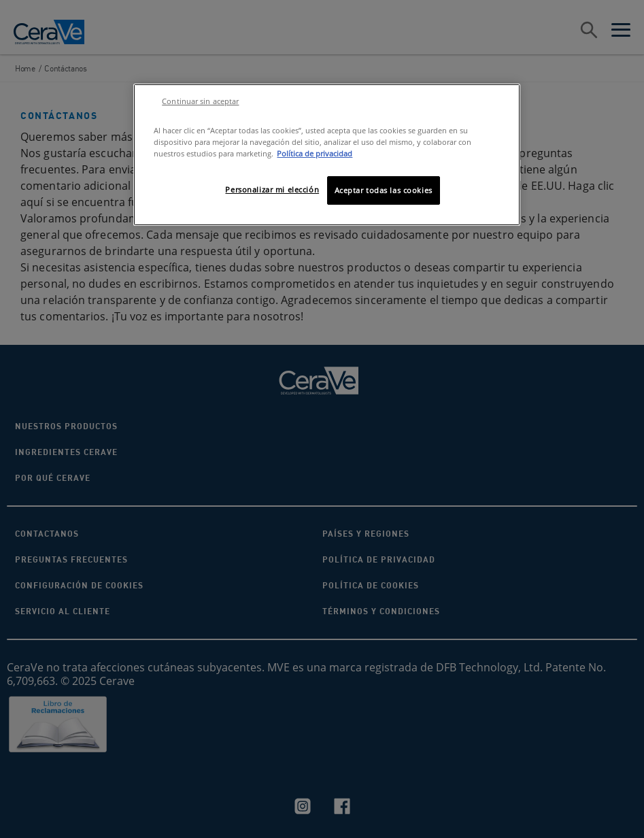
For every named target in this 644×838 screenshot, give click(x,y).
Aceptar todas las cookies (384, 190)
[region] (326, 155)
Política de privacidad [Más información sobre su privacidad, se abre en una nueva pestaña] (315, 153)
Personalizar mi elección (272, 189)
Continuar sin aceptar (200, 101)
